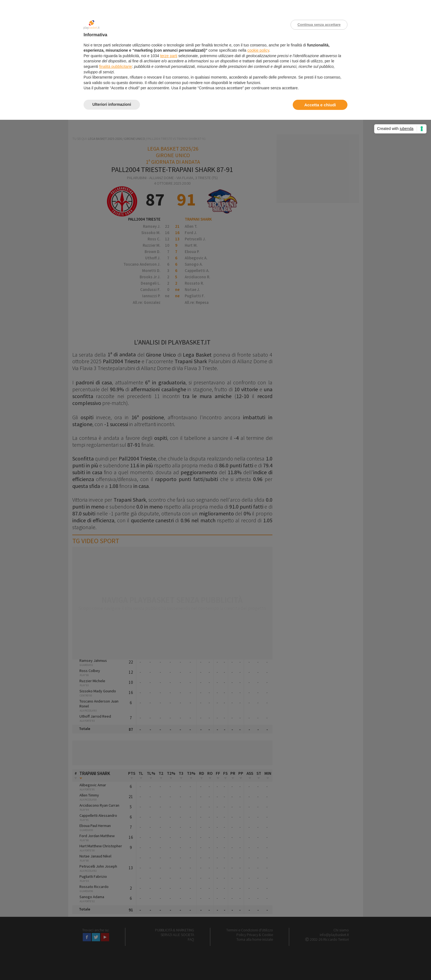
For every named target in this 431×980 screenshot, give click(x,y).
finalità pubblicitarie (116, 66)
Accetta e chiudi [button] (320, 105)
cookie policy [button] (258, 50)
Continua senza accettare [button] (319, 25)
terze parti (169, 56)
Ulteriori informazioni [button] (112, 104)
